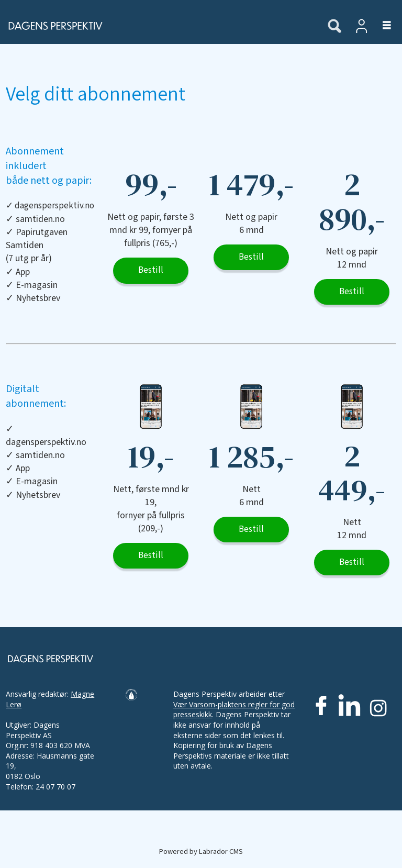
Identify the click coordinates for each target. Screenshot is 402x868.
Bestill (151, 270)
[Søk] (334, 27)
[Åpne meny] (381, 26)
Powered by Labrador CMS (201, 852)
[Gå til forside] (158, 26)
